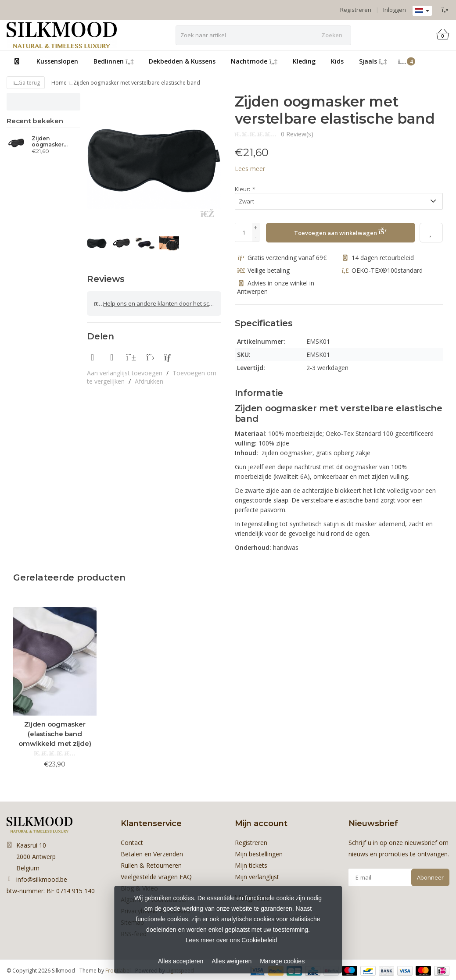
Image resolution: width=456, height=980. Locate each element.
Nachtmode (254, 61)
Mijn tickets (251, 865)
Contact (132, 842)
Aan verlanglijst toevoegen (125, 371)
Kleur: (245, 189)
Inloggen (395, 10)
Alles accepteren (181, 961)
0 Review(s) (297, 134)
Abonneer (430, 877)
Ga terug (26, 83)
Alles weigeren (232, 961)
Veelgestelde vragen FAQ (156, 876)
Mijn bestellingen (259, 853)
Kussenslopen (57, 61)
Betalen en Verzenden (152, 853)
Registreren (356, 10)
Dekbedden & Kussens (182, 61)
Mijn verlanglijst (257, 876)
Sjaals (373, 61)
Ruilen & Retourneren (151, 865)
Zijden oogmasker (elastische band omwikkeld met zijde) (55, 734)
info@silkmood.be (42, 879)
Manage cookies (282, 961)
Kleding (304, 61)
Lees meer (250, 169)
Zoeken (332, 35)
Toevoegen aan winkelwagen (341, 232)
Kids (337, 61)
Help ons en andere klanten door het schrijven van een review (158, 303)
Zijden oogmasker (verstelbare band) (48, 142)
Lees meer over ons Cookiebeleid (232, 940)
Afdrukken (149, 379)
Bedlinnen (114, 61)
